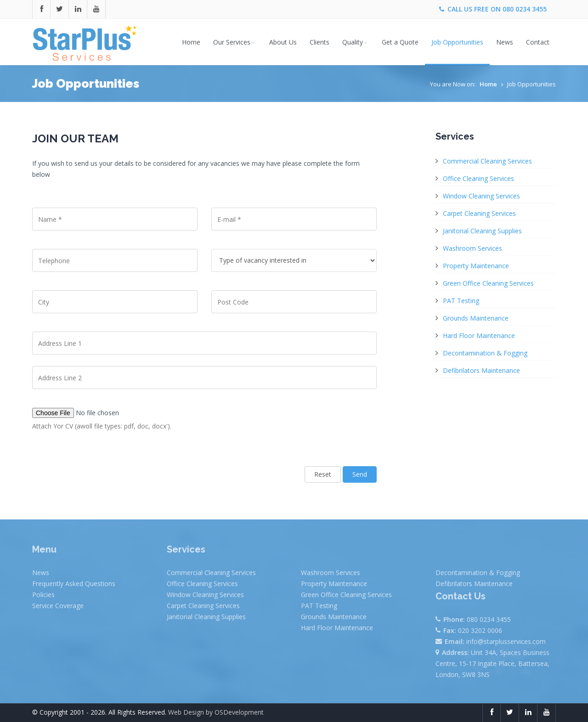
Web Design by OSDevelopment (216, 712)
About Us (283, 42)
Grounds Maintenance (476, 318)
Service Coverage (58, 606)
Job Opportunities (457, 42)
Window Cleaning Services (481, 196)
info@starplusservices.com (506, 641)
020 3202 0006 (480, 630)
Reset (323, 474)
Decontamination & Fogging (485, 353)
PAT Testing (461, 301)
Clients (319, 42)
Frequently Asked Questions (74, 584)
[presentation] (102, 461)
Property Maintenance (476, 266)
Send (360, 474)
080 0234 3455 (525, 9)
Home (191, 42)
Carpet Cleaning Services (479, 213)
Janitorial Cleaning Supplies (482, 231)
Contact (538, 42)
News (505, 42)
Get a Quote (400, 42)
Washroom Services (472, 248)
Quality (356, 42)
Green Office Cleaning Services (488, 283)
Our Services (235, 42)
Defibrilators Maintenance (481, 370)
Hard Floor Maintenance (479, 336)
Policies (43, 595)
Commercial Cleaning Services (487, 161)
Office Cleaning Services (478, 178)
